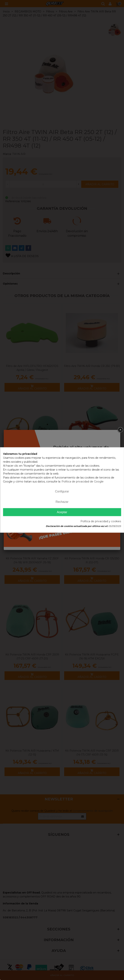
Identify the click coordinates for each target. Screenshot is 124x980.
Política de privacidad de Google (83, 482)
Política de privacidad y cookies (101, 521)
